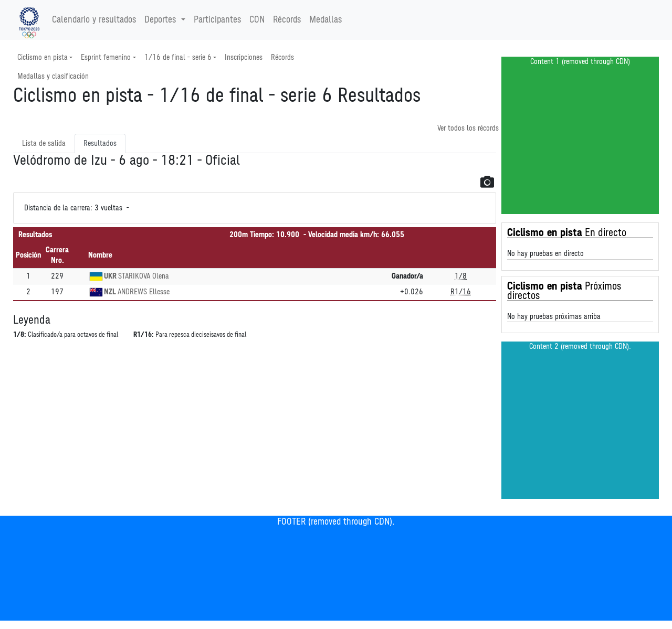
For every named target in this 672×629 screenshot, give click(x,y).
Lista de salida (44, 143)
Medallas (325, 20)
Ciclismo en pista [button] (43, 57)
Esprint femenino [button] (106, 57)
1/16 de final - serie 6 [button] (178, 57)
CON (257, 20)
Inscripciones (244, 57)
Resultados (100, 143)
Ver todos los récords (468, 128)
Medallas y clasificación (53, 76)
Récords (287, 20)
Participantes (217, 20)
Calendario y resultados (94, 20)
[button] (487, 182)
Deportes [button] (161, 20)
